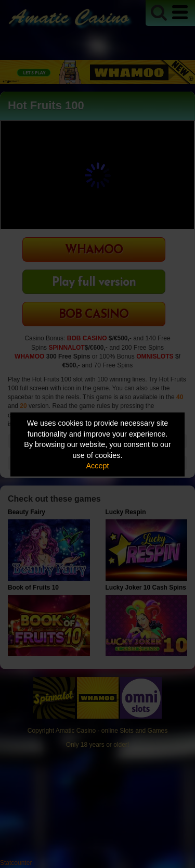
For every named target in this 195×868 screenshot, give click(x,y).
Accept (98, 466)
